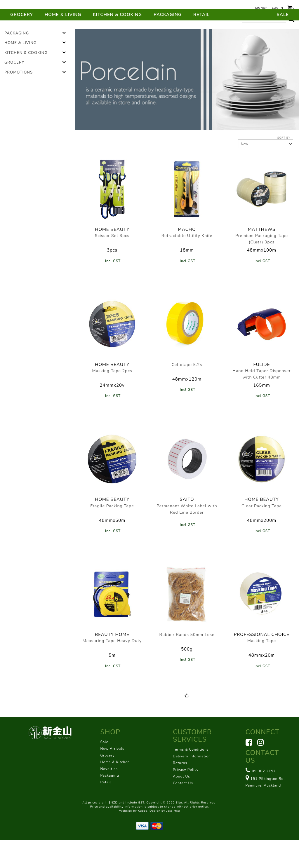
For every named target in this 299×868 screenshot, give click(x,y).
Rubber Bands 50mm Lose (187, 663)
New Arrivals (112, 777)
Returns (180, 791)
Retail (201, 43)
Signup (261, 8)
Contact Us (183, 811)
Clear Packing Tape (262, 534)
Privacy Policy (186, 798)
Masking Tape (262, 669)
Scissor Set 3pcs (112, 264)
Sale (283, 43)
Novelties (109, 797)
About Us (181, 804)
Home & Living (63, 43)
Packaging (168, 43)
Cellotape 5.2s (187, 393)
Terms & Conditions (191, 778)
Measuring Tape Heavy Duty (112, 669)
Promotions (19, 100)
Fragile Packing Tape (112, 534)
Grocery (22, 43)
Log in (278, 8)
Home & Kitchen (115, 790)
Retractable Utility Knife (187, 264)
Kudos (143, 839)
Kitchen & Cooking (117, 43)
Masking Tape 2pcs (112, 399)
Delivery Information (192, 784)
